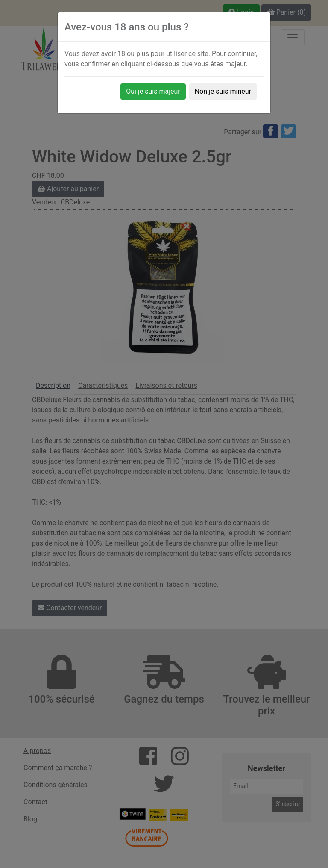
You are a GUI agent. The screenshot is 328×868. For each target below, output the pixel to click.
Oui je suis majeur (153, 91)
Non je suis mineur (223, 91)
